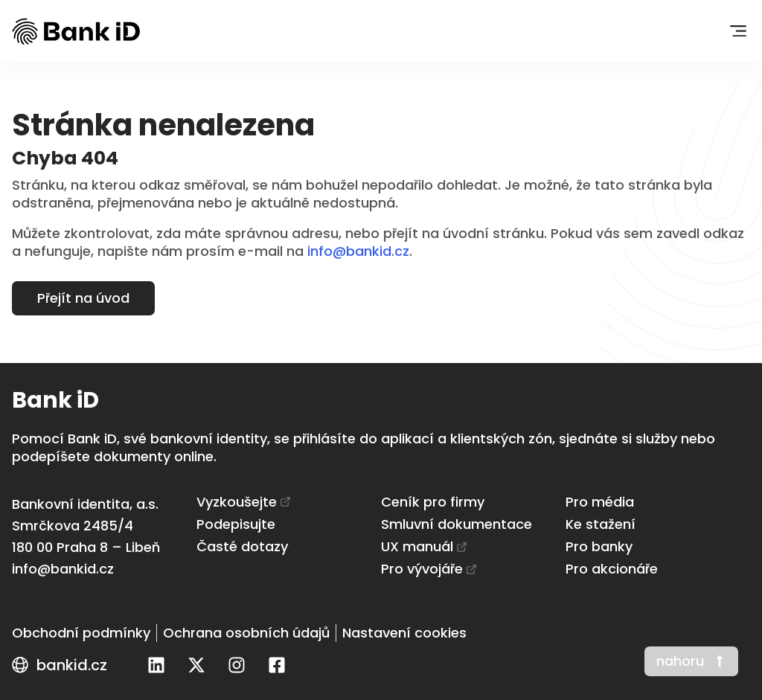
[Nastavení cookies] (404, 633)
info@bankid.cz (358, 251)
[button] (738, 32)
